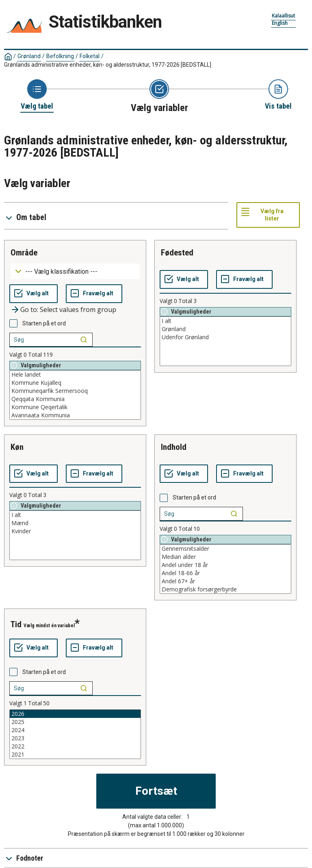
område (24, 253)
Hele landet (75, 375)
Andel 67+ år (225, 581)
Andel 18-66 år (225, 573)
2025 (75, 722)
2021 (75, 755)
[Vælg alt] (34, 294)
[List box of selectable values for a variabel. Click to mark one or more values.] (75, 395)
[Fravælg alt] (94, 294)
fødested (177, 253)
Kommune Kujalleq (75, 383)
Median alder (225, 557)
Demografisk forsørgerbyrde (225, 589)
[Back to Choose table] (37, 95)
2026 (75, 714)
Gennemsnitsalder (225, 549)
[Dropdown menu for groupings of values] (75, 272)
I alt (225, 321)
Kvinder (75, 531)
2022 (75, 746)
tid (16, 624)
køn (17, 447)
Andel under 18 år (225, 565)
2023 (75, 738)
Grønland (29, 56)
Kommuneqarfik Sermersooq (75, 391)
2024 (75, 730)
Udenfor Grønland (225, 337)
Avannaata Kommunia (75, 415)
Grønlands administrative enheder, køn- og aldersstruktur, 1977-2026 (108, 65)
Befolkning (60, 56)
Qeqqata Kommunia (75, 399)
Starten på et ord (44, 323)
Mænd (75, 523)
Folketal (90, 56)
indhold (174, 447)
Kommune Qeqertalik (75, 407)
